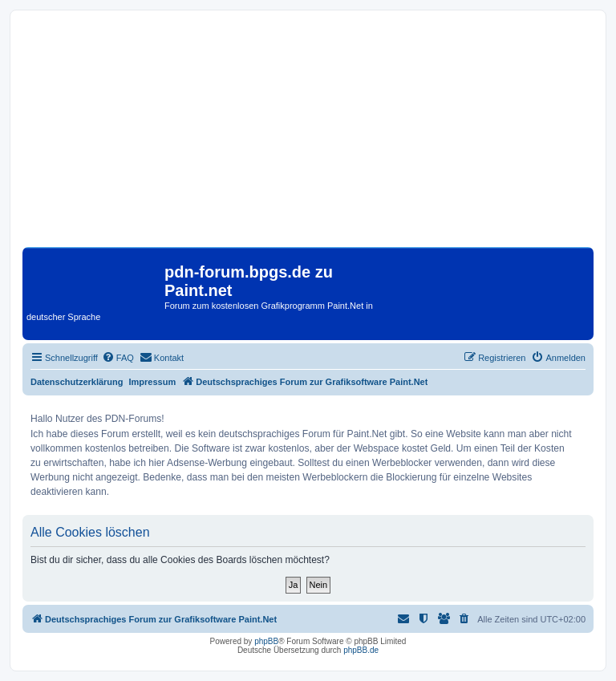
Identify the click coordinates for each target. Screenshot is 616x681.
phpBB (266, 641)
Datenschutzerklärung (77, 382)
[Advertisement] (308, 135)
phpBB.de (361, 650)
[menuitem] (118, 358)
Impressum (153, 382)
